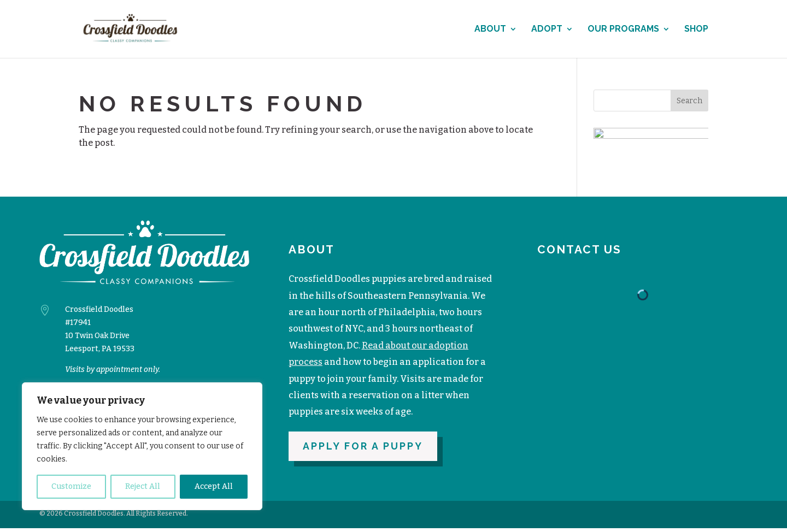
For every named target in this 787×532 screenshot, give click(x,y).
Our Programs (623, 29)
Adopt (547, 29)
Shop (696, 29)
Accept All (214, 486)
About (490, 29)
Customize (71, 486)
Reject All (143, 486)
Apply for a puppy (363, 450)
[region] (142, 446)
